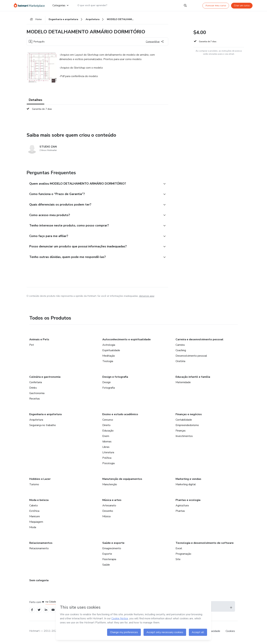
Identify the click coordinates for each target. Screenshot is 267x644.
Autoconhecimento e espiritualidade (127, 341)
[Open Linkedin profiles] (47, 612)
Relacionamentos (41, 545)
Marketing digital (186, 486)
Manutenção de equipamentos (122, 481)
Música (106, 518)
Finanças (181, 433)
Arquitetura (36, 422)
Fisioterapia (109, 561)
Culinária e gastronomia (45, 379)
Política (107, 460)
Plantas (180, 513)
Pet (32, 347)
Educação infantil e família (193, 379)
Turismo (34, 486)
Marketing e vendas (188, 481)
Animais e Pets (39, 341)
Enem (106, 438)
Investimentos (184, 438)
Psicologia (108, 465)
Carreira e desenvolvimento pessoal (199, 341)
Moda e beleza (39, 502)
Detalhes (36, 100)
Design (107, 384)
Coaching (181, 352)
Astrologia (109, 347)
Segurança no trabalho (43, 427)
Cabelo (34, 508)
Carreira (180, 347)
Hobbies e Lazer (40, 481)
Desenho (108, 513)
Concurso (108, 422)
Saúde (106, 567)
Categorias (60, 5)
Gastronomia (37, 395)
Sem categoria (39, 582)
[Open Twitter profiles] (40, 612)
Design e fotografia (115, 379)
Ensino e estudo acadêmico (120, 416)
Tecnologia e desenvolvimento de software (205, 545)
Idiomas (107, 444)
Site (178, 561)
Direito (106, 427)
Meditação (109, 358)
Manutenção (110, 486)
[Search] (185, 5)
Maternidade (183, 384)
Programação (183, 556)
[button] (94, 184)
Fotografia (109, 390)
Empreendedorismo (187, 427)
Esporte (107, 556)
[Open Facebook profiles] (32, 612)
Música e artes (112, 502)
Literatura (108, 454)
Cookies (230, 634)
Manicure (35, 518)
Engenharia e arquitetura (45, 416)
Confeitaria (36, 384)
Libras (106, 449)
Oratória (180, 363)
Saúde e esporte (113, 545)
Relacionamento (39, 550)
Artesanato (109, 508)
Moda (33, 529)
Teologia (108, 363)
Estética (34, 513)
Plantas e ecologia (188, 502)
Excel (179, 550)
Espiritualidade (111, 352)
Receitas (35, 401)
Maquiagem (36, 524)
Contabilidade (184, 422)
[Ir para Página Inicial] (30, 5)
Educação (108, 433)
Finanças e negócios (189, 416)
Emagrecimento (112, 550)
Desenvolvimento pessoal (191, 358)
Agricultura (182, 508)
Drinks (33, 390)
